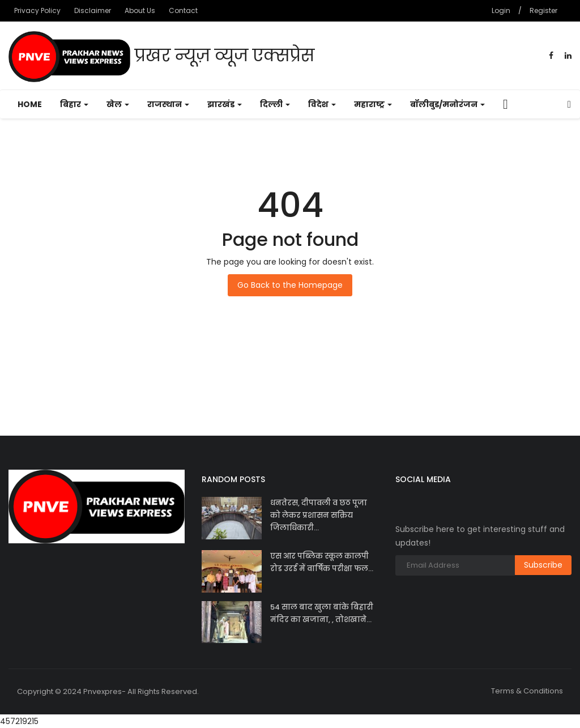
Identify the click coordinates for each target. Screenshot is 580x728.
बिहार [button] (74, 104)
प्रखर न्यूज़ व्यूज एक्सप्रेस (161, 57)
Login (501, 10)
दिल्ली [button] (275, 104)
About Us (140, 10)
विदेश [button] (322, 104)
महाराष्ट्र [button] (373, 104)
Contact (183, 10)
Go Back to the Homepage (290, 285)
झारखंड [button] (225, 104)
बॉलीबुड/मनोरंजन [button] (447, 104)
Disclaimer (93, 10)
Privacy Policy (37, 10)
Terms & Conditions (527, 691)
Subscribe (543, 565)
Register (543, 10)
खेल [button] (118, 104)
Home (30, 104)
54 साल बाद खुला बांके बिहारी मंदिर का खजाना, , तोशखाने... (322, 613)
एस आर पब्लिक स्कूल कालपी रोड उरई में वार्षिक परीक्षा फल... (322, 562)
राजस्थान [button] (168, 104)
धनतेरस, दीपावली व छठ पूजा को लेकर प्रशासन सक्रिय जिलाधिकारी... (319, 515)
